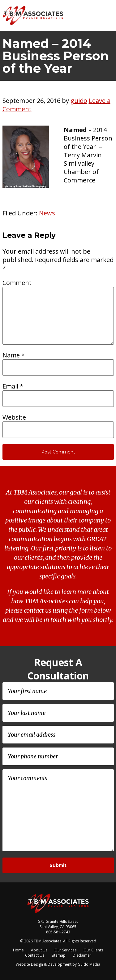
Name (14, 355)
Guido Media (89, 964)
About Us (39, 950)
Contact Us (35, 955)
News (47, 213)
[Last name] (58, 713)
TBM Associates (33, 16)
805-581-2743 (58, 932)
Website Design (29, 964)
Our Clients (93, 950)
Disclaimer (82, 955)
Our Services (65, 950)
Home (18, 950)
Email (13, 386)
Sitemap (58, 955)
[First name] (58, 691)
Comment (17, 283)
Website (14, 417)
